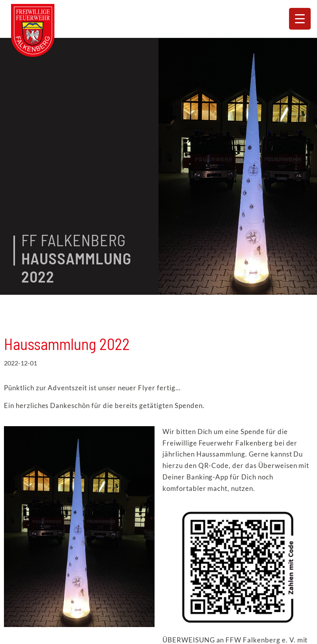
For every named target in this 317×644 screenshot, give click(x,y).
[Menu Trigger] (300, 19)
